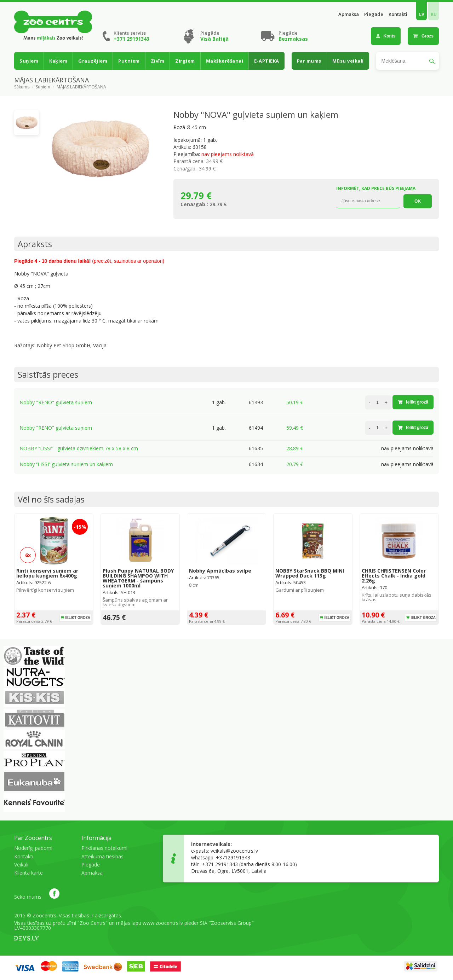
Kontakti (398, 14)
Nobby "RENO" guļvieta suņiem (56, 402)
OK (418, 201)
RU (434, 14)
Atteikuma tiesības (102, 856)
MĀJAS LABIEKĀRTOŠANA (81, 87)
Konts (386, 36)
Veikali (21, 865)
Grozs (423, 36)
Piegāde (374, 14)
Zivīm (158, 61)
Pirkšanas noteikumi (104, 848)
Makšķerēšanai (225, 61)
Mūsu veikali (348, 61)
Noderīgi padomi (33, 848)
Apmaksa (349, 14)
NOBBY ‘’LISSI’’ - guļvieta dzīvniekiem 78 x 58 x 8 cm (79, 448)
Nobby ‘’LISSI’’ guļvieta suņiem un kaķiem (66, 464)
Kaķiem (58, 61)
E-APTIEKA (267, 61)
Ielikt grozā (413, 402)
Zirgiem (185, 61)
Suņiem (29, 61)
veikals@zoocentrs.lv (234, 851)
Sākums (22, 87)
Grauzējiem (93, 61)
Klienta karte (28, 873)
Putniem (129, 61)
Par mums (309, 61)
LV (422, 14)
